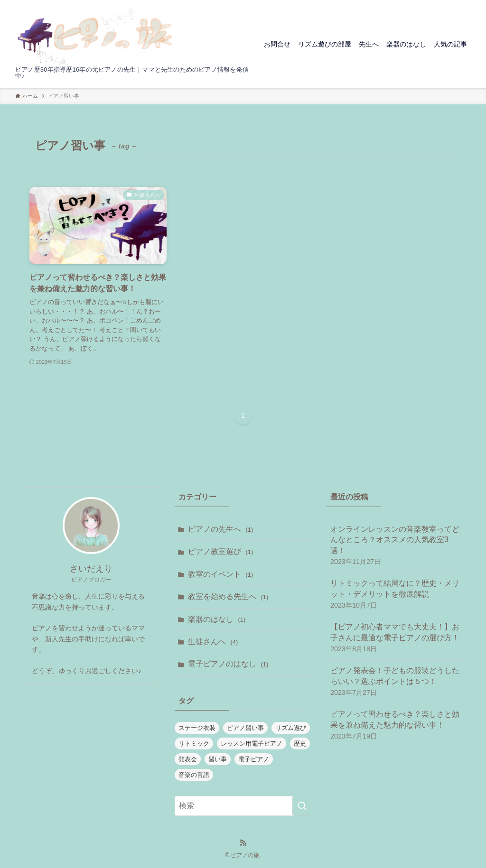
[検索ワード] (243, 806)
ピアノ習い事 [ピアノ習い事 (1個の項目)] (245, 728)
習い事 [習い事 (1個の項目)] (218, 759)
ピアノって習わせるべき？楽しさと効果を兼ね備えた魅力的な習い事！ (395, 725)
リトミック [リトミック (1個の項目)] (194, 743)
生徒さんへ (213, 642)
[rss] (243, 843)
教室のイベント (220, 574)
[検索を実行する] (302, 806)
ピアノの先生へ (220, 529)
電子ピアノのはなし (228, 664)
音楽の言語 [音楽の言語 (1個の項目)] (194, 775)
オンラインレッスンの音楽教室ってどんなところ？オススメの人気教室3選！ (395, 546)
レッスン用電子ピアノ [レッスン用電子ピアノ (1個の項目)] (252, 743)
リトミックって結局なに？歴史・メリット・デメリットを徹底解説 (395, 595)
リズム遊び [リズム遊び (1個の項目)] (291, 728)
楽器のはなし (217, 619)
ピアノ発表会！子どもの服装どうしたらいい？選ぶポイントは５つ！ (395, 682)
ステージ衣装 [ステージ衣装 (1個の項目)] (197, 728)
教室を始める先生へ (228, 596)
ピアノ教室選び (220, 551)
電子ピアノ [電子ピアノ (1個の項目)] (254, 759)
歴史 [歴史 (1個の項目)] (300, 743)
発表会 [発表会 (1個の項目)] (188, 759)
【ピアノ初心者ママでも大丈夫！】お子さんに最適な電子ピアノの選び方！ (395, 638)
